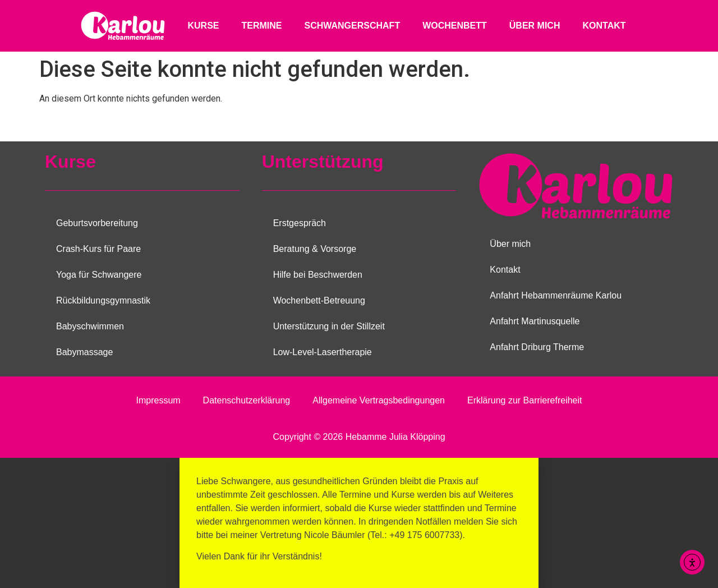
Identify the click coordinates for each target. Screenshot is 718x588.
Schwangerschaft (352, 26)
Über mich (535, 26)
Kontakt (604, 26)
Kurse (203, 26)
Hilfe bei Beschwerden (318, 275)
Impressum (158, 400)
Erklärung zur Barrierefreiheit (525, 400)
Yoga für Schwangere (99, 275)
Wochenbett (455, 26)
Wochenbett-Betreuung (319, 300)
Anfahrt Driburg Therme (537, 347)
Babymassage (84, 352)
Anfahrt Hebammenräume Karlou (556, 295)
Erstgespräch (300, 223)
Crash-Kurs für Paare (98, 249)
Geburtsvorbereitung (97, 223)
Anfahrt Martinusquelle (535, 321)
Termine (261, 26)
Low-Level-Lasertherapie (323, 352)
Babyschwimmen (90, 326)
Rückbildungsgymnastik (103, 300)
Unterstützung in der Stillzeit (329, 326)
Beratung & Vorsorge (315, 249)
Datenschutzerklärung (247, 400)
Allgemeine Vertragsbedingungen (379, 400)
